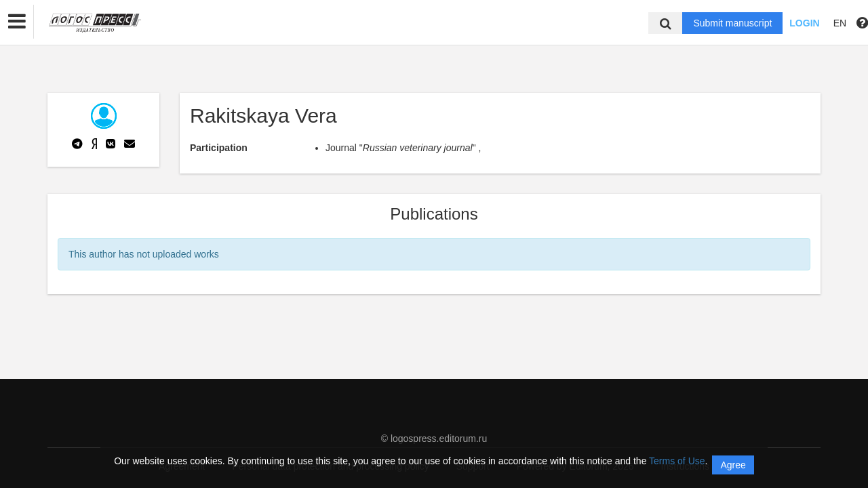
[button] (17, 22)
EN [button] (840, 23)
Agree (733, 465)
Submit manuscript (732, 23)
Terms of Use (677, 461)
